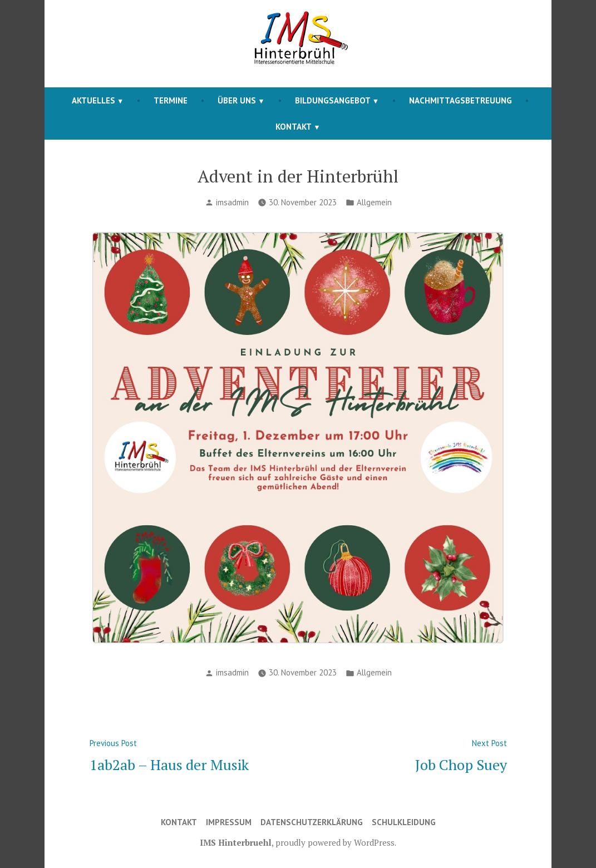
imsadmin (232, 202)
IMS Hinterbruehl (236, 842)
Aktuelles (93, 100)
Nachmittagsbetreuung (460, 100)
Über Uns (237, 100)
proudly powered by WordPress (335, 842)
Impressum (229, 822)
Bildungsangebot (333, 100)
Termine (171, 100)
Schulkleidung (404, 822)
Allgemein (374, 202)
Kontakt (294, 127)
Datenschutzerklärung (312, 822)
